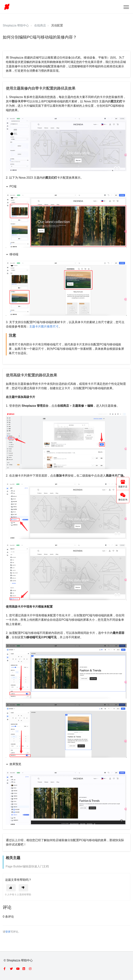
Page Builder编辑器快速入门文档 (27, 866)
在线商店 (40, 25)
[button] (126, 7)
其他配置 (57, 25)
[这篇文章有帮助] (11, 888)
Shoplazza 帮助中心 (16, 25)
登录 (8, 932)
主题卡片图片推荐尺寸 (44, 327)
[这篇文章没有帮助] (23, 888)
